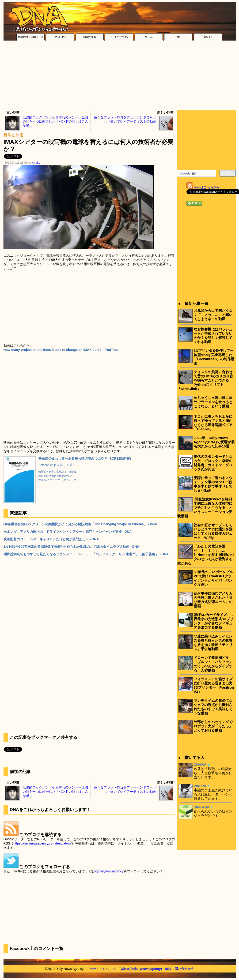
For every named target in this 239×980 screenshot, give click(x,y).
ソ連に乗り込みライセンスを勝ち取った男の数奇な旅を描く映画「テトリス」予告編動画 (213, 643)
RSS (168, 969)
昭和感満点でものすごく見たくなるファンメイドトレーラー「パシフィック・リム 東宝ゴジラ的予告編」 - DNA (86, 554)
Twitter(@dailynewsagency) (140, 969)
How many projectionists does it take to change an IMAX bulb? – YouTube (61, 350)
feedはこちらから (207, 187)
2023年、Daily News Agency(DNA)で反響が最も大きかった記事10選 (214, 442)
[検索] (196, 173)
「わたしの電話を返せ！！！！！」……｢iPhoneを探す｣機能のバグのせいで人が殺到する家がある (206, 555)
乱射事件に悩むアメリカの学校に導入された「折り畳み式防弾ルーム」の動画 (213, 600)
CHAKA (200, 764)
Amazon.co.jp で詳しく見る (57, 465)
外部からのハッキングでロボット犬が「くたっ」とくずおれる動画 (213, 726)
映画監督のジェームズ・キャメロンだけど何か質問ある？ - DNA (51, 539)
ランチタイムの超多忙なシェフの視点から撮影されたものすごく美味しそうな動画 (213, 707)
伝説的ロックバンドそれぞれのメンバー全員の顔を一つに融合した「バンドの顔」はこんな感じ (55, 121)
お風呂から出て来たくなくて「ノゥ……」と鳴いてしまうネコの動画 (213, 315)
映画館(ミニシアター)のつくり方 (57, 480)
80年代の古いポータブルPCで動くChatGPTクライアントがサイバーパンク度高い (213, 578)
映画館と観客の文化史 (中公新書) (58, 472)
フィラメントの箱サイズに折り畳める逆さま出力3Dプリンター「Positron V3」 (214, 685)
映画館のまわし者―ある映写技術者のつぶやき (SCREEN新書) (85, 458)
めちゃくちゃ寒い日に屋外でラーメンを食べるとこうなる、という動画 (213, 402)
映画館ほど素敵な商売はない (55, 476)
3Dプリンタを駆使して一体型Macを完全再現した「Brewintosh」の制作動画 (214, 357)
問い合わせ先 (184, 969)
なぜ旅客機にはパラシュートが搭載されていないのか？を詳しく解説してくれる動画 (213, 336)
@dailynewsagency (109, 871)
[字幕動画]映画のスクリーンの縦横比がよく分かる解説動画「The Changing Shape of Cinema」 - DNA (80, 524)
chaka (36, 163)
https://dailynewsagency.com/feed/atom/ (42, 843)
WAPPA (200, 786)
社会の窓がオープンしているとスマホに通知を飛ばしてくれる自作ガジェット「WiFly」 (213, 531)
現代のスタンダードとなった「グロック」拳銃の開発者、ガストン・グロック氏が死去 (213, 463)
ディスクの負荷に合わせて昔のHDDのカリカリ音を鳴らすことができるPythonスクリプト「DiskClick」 (205, 380)
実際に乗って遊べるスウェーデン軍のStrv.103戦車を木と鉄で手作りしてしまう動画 (213, 484)
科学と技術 (13, 135)
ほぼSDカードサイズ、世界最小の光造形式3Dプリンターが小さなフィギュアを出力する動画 (214, 621)
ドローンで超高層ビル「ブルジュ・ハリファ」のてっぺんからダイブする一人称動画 (213, 664)
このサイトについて (101, 969)
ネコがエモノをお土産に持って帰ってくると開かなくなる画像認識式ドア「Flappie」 (213, 423)
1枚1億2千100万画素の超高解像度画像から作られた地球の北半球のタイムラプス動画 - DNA (72, 547)
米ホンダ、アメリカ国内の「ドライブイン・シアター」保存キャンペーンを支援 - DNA (68, 532)
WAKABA (202, 807)
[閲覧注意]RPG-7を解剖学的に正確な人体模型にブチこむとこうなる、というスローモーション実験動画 (205, 508)
